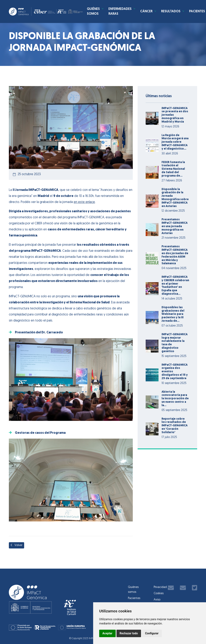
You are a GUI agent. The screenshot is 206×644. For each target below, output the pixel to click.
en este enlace (84, 202)
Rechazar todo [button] (129, 633)
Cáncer (164, 13)
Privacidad (160, 587)
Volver (16, 545)
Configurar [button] (152, 633)
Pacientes (134, 598)
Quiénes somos (108, 13)
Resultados (190, 13)
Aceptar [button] (107, 633)
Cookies (159, 594)
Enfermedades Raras (136, 13)
